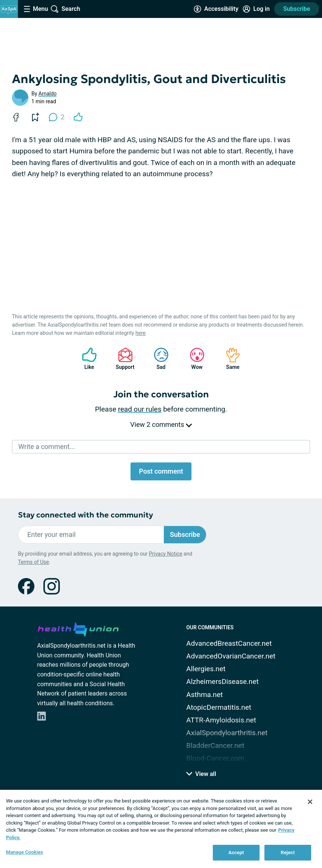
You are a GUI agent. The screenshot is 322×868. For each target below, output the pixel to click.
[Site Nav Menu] (36, 9)
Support (122, 359)
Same (229, 359)
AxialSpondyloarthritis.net (227, 733)
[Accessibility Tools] (216, 9)
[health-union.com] (78, 628)
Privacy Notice (165, 554)
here (140, 333)
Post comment (161, 471)
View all (201, 774)
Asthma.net (205, 695)
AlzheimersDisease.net (223, 681)
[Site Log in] (256, 9)
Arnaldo (48, 94)
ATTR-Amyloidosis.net (221, 720)
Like (86, 359)
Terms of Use (33, 562)
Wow (193, 359)
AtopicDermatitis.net (219, 707)
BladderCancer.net (215, 745)
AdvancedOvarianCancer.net (231, 656)
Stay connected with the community (85, 515)
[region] (161, 829)
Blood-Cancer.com (215, 758)
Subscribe (297, 9)
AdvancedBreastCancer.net (229, 643)
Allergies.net (206, 669)
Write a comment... (47, 447)
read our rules (140, 409)
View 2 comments (161, 424)
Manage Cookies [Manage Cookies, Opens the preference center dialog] (24, 852)
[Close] (310, 802)
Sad (157, 359)
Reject (288, 852)
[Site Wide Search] (65, 9)
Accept (236, 852)
